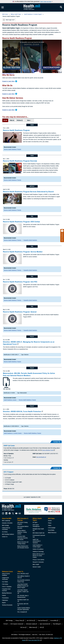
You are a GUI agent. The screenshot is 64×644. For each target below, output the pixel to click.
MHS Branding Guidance (8, 534)
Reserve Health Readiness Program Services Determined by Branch (28, 192)
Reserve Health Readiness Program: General (20, 312)
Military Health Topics (37, 519)
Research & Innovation (38, 562)
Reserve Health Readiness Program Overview (20, 161)
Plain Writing (56, 624)
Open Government (44, 624)
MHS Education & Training (23, 519)
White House (32, 627)
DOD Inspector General (16, 624)
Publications (5, 600)
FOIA (5, 624)
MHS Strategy (5, 525)
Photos (50, 523)
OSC (41, 627)
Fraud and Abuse (42, 621)
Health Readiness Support (10, 400)
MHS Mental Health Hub (38, 533)
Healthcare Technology (38, 552)
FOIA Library (5, 584)
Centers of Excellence (38, 549)
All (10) (5, 120)
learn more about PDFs (34, 640)
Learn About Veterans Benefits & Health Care (23, 591)
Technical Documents (7, 605)
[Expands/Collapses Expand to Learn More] (9, 81)
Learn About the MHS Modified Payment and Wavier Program (23, 586)
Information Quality (31, 624)
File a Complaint (21, 612)
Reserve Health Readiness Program (16, 130)
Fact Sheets (5, 582)
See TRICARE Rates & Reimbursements (23, 596)
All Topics (35, 522)
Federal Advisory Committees (6, 529)
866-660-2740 (11, 489)
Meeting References (7, 593)
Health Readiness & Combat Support (13, 433)
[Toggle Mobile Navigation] (3, 7)
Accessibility (53, 621)
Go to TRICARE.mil (22, 574)
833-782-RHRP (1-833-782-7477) (50, 454)
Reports (4, 603)
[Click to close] (62, 231)
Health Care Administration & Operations (37, 541)
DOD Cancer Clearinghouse (36, 526)
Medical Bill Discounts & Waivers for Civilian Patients (39, 556)
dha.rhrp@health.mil (41, 457)
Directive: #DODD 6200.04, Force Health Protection (22, 411)
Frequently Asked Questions (30, 240)
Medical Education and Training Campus (23, 543)
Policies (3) (20, 120)
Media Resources (52, 533)
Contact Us (5, 537)
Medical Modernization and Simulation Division (23, 547)
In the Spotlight (52, 528)
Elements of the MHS (7, 523)
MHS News (51, 518)
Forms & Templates (7, 587)
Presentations (5, 598)
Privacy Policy (19, 621)
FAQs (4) (12, 120)
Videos (50, 525)
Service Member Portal (48, 450)
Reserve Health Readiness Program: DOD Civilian (21, 222)
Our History (5, 532)
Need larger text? (9, 20)
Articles (50, 521)
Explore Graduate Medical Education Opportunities (24, 609)
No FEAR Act (30, 621)
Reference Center (7, 572)
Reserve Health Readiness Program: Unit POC (20, 282)
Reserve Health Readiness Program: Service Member (23, 252)
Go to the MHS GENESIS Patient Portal (24, 581)
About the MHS (7, 518)
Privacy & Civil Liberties (38, 560)
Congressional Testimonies (5, 579)
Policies (4, 595)
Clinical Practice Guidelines (6, 574)
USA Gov (22, 627)
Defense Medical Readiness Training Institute (22, 532)
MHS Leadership (6, 521)
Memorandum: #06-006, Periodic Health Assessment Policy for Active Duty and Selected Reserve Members (29, 374)
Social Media (51, 530)
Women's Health (37, 567)
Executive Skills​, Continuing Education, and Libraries (23, 538)
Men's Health (36, 564)
